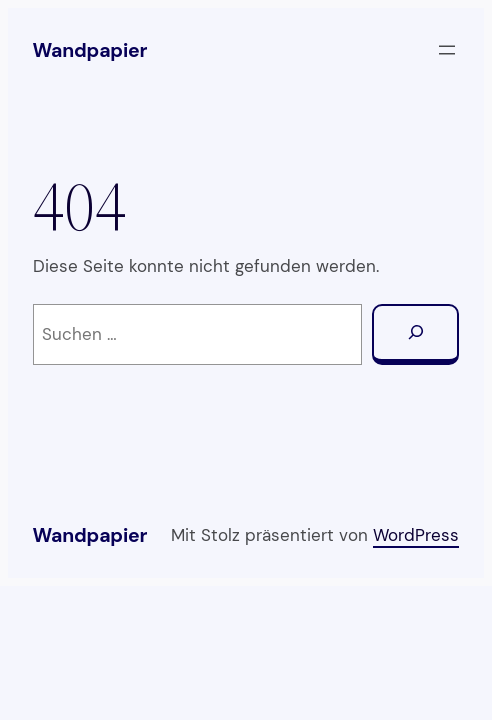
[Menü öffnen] (447, 50)
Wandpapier (90, 50)
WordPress (416, 535)
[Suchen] (415, 335)
